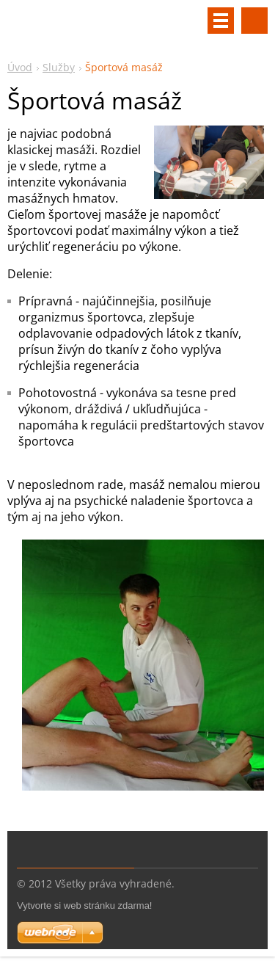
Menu (221, 21)
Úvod (20, 67)
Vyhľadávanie (254, 21)
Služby (59, 67)
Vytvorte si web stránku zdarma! (84, 905)
